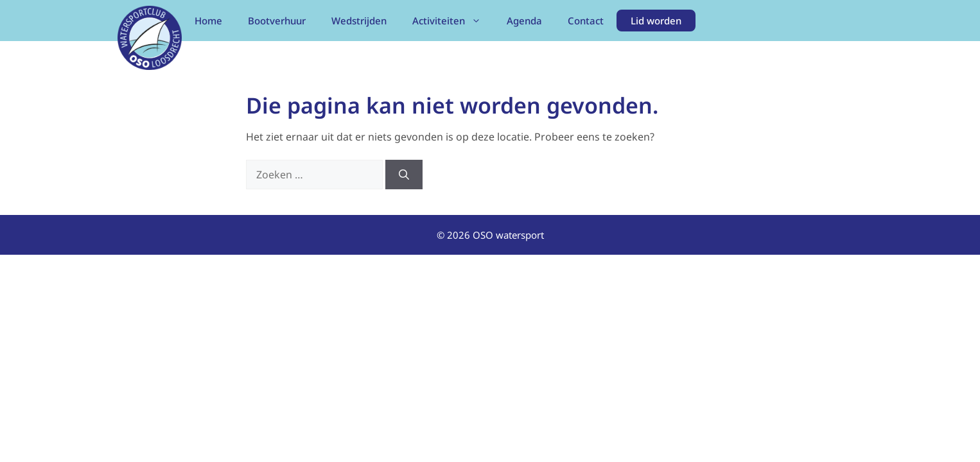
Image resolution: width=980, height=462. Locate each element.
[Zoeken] (404, 175)
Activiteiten (453, 21)
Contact (586, 21)
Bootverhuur (277, 21)
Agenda (524, 21)
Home (208, 21)
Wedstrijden (359, 21)
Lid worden (656, 21)
